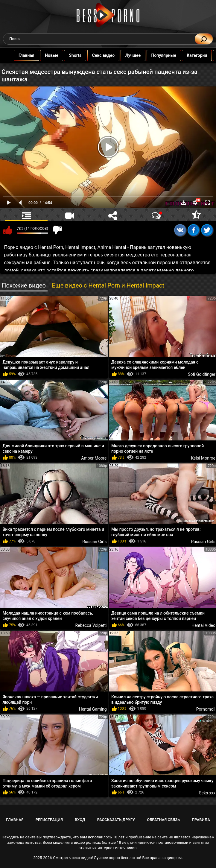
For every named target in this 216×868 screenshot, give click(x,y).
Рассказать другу (116, 820)
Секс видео (105, 55)
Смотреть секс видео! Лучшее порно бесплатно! (97, 858)
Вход (80, 820)
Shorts (77, 55)
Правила (201, 820)
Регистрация (49, 820)
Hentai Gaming (93, 709)
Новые (53, 55)
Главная (28, 55)
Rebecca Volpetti (91, 625)
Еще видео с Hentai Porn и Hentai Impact (108, 285)
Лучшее (134, 55)
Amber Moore (94, 458)
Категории (198, 55)
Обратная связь (163, 820)
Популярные (165, 55)
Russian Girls (94, 542)
